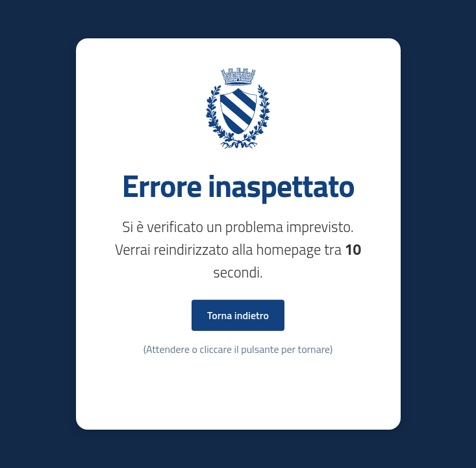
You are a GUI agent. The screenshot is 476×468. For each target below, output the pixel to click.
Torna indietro (238, 315)
